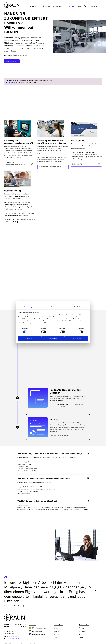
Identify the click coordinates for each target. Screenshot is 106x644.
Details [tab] (53, 307)
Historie (56, 631)
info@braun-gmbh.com (13, 636)
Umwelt (81, 628)
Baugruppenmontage (39, 634)
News (79, 6)
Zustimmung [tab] (28, 307)
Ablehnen (29, 339)
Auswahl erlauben (53, 339)
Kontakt (56, 637)
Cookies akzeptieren (12, 83)
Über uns (57, 628)
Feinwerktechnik (37, 631)
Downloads (82, 631)
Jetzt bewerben (12, 61)
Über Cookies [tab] (78, 307)
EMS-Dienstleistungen (39, 628)
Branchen (46, 6)
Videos (81, 637)
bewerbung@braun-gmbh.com (17, 55)
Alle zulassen (77, 339)
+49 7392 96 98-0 (93, 6)
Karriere (71, 6)
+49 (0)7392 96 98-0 (13, 639)
